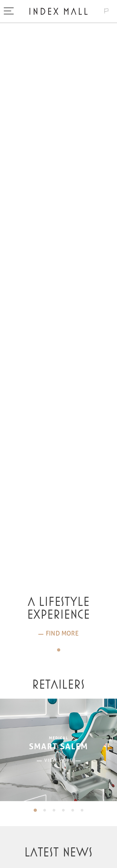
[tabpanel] (58, 617)
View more (59, 760)
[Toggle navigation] (9, 12)
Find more (62, 634)
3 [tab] (54, 811)
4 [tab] (63, 811)
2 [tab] (45, 811)
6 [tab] (82, 811)
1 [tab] (59, 650)
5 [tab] (73, 811)
